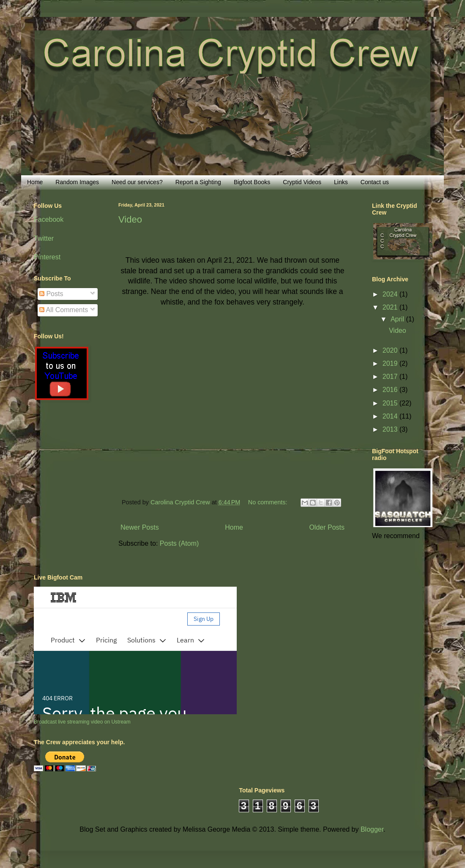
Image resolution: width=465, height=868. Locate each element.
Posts (51, 294)
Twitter (44, 238)
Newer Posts (140, 527)
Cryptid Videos (302, 182)
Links (341, 182)
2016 (391, 390)
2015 (391, 403)
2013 (391, 429)
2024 (391, 294)
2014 (391, 416)
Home (35, 182)
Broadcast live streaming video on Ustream (82, 722)
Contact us (375, 182)
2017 (391, 377)
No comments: (269, 502)
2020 (391, 350)
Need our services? (137, 182)
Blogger (372, 829)
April (398, 319)
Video (130, 219)
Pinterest (47, 257)
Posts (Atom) (179, 543)
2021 (391, 307)
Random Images (77, 182)
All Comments (64, 310)
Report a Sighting (198, 182)
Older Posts (327, 527)
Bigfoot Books (252, 182)
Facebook (49, 219)
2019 (391, 363)
